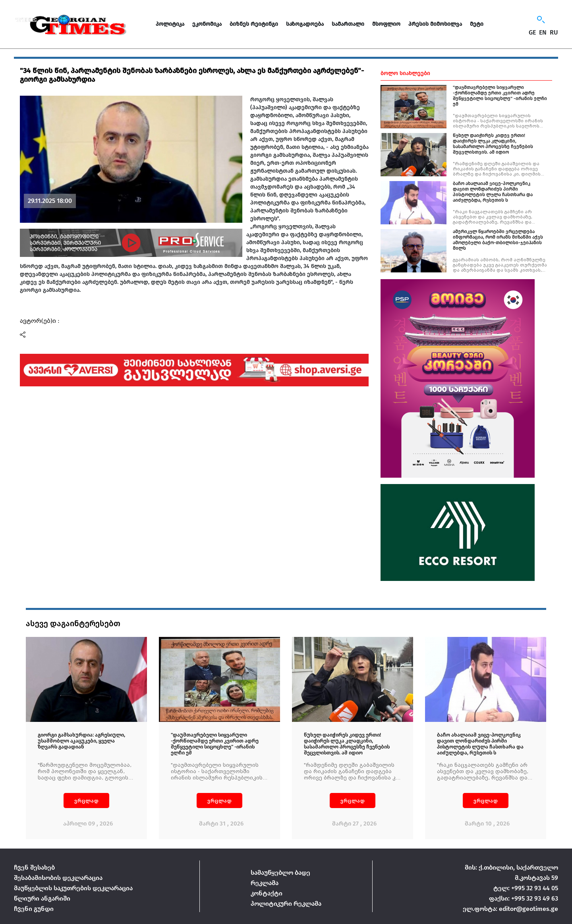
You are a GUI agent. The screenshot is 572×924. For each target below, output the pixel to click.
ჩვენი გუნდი (34, 909)
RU (554, 33)
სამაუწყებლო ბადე (280, 873)
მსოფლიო (386, 24)
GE (532, 33)
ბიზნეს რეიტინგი (254, 24)
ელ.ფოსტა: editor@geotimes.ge (510, 909)
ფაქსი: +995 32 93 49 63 (524, 898)
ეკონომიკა (207, 24)
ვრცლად (87, 801)
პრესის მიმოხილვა (435, 24)
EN (543, 33)
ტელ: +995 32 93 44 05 (526, 888)
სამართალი (348, 24)
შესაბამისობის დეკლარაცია (58, 878)
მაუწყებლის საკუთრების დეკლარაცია (73, 888)
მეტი (477, 24)
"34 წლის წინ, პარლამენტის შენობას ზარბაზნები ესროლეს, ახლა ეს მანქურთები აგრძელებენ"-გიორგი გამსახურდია (192, 75)
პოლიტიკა (170, 24)
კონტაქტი (267, 893)
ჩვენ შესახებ (34, 867)
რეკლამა (265, 883)
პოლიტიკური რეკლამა (286, 904)
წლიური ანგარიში (42, 898)
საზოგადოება (305, 24)
